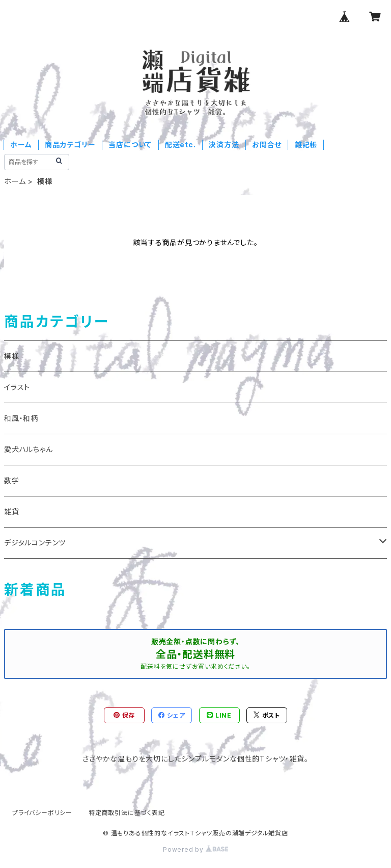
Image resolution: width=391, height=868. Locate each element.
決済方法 (224, 144)
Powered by (195, 849)
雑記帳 (306, 144)
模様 (12, 356)
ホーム (21, 144)
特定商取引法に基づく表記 (127, 813)
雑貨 (12, 511)
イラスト (17, 387)
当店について (130, 144)
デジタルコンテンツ (35, 543)
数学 (12, 480)
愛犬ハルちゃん (29, 449)
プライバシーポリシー (42, 813)
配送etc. (180, 144)
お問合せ (267, 144)
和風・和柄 (21, 418)
